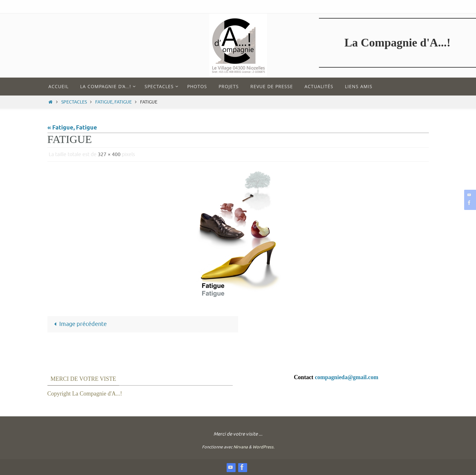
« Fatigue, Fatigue (72, 128)
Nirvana (241, 447)
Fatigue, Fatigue (113, 102)
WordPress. (263, 447)
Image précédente (79, 324)
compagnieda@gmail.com (347, 377)
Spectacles (74, 102)
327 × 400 (109, 154)
